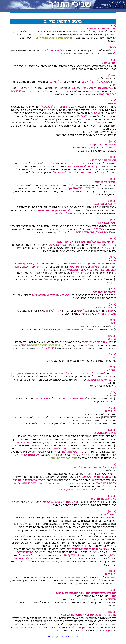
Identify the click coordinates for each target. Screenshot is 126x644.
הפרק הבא (72, 637)
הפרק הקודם (55, 637)
